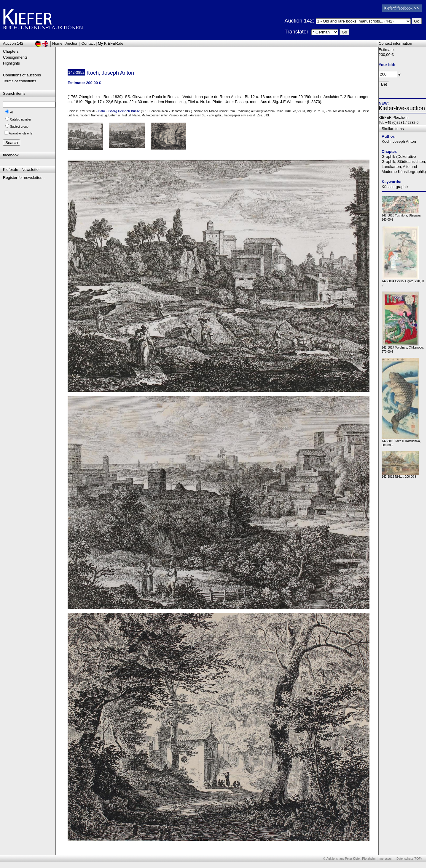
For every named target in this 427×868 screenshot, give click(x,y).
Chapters (11, 51)
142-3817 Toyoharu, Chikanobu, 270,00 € (403, 348)
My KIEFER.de (111, 43)
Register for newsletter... (24, 178)
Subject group (19, 127)
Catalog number (21, 119)
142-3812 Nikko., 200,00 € (400, 475)
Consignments (15, 57)
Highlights (11, 63)
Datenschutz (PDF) (409, 859)
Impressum (386, 859)
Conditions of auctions (22, 75)
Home (57, 43)
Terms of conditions (20, 81)
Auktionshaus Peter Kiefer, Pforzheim (351, 859)
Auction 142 (13, 43)
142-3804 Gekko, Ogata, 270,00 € (403, 282)
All (12, 112)
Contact (88, 43)
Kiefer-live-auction (402, 108)
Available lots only (21, 133)
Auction (72, 43)
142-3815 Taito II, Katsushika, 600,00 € (401, 442)
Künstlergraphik (395, 187)
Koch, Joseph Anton (399, 141)
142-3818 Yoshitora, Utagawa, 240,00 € (401, 216)
